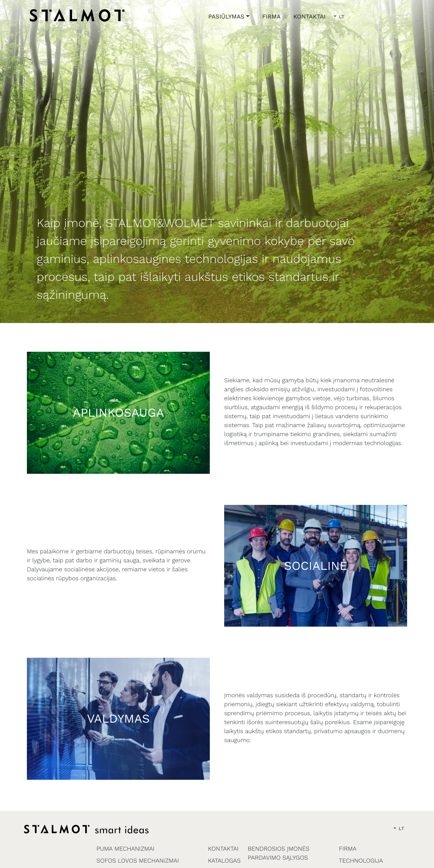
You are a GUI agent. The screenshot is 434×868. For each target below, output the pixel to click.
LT (341, 17)
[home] (77, 15)
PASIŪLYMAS (226, 16)
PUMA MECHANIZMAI (126, 849)
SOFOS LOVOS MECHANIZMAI (138, 861)
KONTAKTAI (309, 16)
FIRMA (271, 16)
